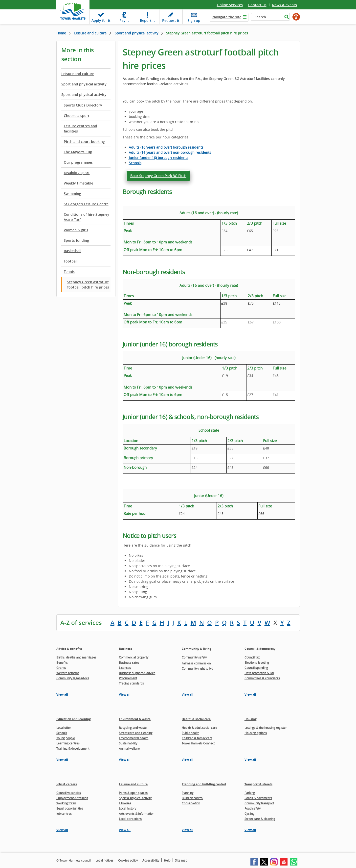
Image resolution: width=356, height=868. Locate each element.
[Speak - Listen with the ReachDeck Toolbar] (296, 17)
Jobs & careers (67, 784)
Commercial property (134, 657)
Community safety (194, 657)
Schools (135, 163)
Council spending (256, 668)
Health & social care (196, 719)
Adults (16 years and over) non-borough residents (170, 152)
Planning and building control (204, 784)
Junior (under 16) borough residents (159, 158)
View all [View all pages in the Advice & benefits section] (62, 695)
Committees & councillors (262, 678)
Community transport (259, 803)
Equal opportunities (70, 808)
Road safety (253, 808)
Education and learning (74, 719)
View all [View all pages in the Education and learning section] (62, 760)
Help (167, 860)
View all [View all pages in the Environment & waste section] (125, 760)
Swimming (72, 194)
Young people (66, 738)
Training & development (73, 748)
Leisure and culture (90, 33)
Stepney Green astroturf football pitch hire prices (88, 285)
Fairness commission (196, 663)
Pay (124, 20)
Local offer (64, 728)
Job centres (64, 814)
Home (61, 33)
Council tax (252, 657)
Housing (251, 719)
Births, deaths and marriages (76, 657)
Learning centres (68, 743)
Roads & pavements (258, 798)
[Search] (267, 17)
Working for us (66, 803)
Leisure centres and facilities (80, 129)
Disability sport (77, 173)
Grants (61, 668)
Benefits (62, 662)
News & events (284, 5)
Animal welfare (129, 748)
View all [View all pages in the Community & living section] (188, 695)
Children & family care (197, 738)
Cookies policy (128, 860)
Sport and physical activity (136, 33)
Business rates (129, 662)
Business (125, 649)
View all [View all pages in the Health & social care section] (188, 760)
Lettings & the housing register (266, 728)
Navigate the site (227, 17)
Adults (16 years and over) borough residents (166, 147)
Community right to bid (197, 668)
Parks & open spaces (133, 793)
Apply (101, 20)
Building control (192, 798)
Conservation (191, 803)
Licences (125, 668)
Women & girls (76, 230)
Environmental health (134, 738)
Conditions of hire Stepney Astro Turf (87, 217)
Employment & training (72, 798)
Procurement (128, 678)
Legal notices (104, 860)
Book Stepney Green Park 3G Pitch (158, 176)
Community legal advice (73, 678)
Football (71, 261)
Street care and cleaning (136, 733)
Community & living (197, 649)
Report (147, 20)
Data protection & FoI (259, 673)
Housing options (256, 733)
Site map (181, 860)
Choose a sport (77, 116)
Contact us (257, 5)
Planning (188, 793)
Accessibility (151, 860)
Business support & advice (137, 673)
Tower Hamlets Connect (198, 743)
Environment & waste (135, 719)
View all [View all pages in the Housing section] (250, 760)
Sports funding (76, 240)
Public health (190, 733)
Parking (250, 793)
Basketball (73, 251)
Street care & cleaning (260, 819)
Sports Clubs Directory (83, 105)
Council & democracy (260, 649)
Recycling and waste (133, 728)
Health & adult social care (199, 728)
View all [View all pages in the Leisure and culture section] (125, 830)
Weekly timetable (78, 183)
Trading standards (131, 683)
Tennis (69, 272)
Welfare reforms (68, 673)
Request (171, 20)
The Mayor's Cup (78, 152)
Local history (128, 808)
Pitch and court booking (84, 142)
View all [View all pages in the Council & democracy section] (250, 695)
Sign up (194, 20)
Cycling (249, 814)
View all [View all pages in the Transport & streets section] (250, 830)
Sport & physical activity (135, 798)
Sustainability (128, 743)
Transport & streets (258, 784)
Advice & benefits (69, 649)
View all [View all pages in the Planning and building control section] (188, 830)
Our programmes (78, 162)
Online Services (230, 5)
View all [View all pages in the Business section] (125, 695)
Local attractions (130, 819)
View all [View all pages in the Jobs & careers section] (62, 830)
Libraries (125, 803)
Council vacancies (69, 793)
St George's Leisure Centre (86, 204)
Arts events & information (137, 814)
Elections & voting (257, 662)
